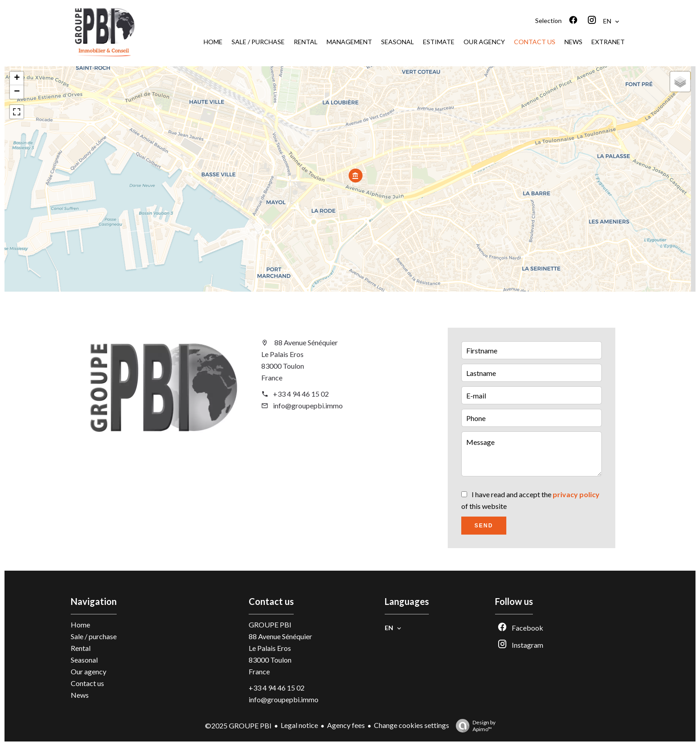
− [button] (17, 92)
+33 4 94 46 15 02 (301, 394)
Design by (473, 726)
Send (484, 526)
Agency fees (346, 725)
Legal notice (299, 725)
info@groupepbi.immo (308, 405)
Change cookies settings (411, 725)
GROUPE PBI (270, 625)
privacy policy (576, 494)
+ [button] (17, 78)
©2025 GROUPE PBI (238, 725)
